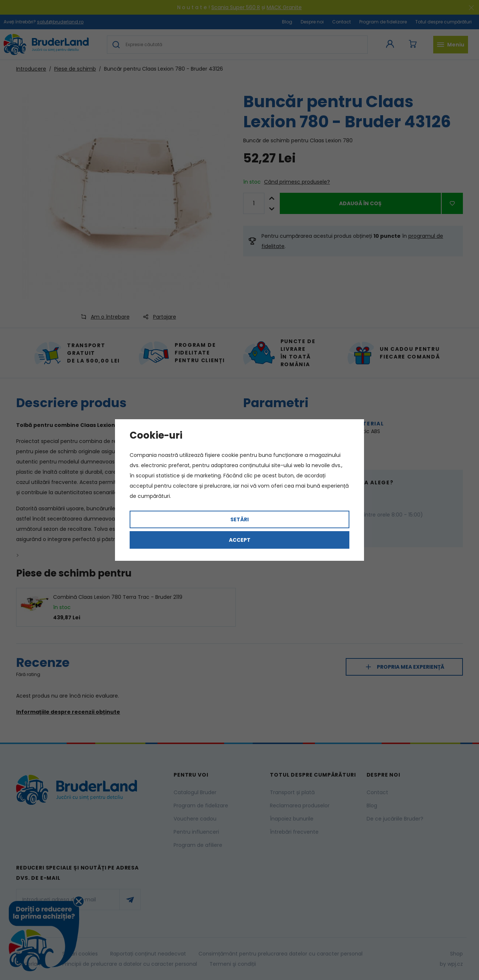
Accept (240, 540)
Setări (239, 519)
